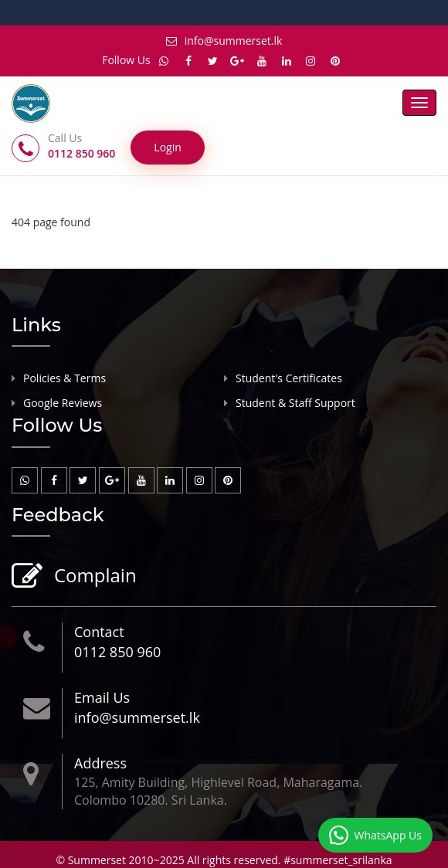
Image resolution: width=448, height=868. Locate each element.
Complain (93, 576)
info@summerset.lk (224, 41)
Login (167, 147)
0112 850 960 (117, 652)
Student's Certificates (289, 378)
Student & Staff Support (295, 403)
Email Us (102, 697)
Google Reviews (63, 403)
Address (100, 763)
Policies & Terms (64, 378)
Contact (99, 632)
